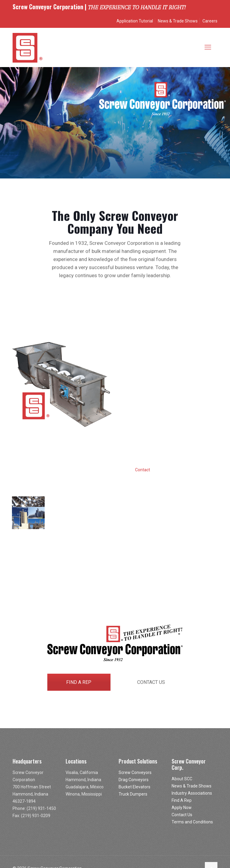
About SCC (182, 779)
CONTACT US (151, 682)
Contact (143, 470)
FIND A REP (79, 682)
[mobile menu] (208, 47)
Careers (210, 21)
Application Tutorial (135, 21)
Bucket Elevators (134, 787)
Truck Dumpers (133, 794)
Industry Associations (192, 793)
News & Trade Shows (178, 21)
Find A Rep (182, 800)
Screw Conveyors (135, 772)
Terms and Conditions (192, 822)
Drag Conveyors (134, 780)
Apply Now (182, 808)
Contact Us (182, 815)
